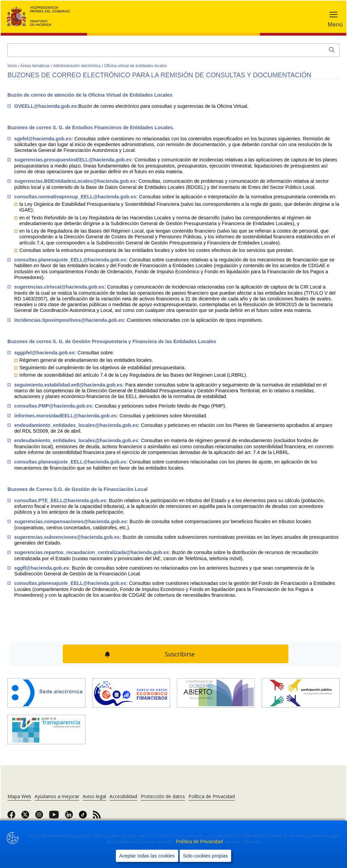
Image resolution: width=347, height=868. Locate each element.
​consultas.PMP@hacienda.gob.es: (55, 406)
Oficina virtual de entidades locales (135, 66)
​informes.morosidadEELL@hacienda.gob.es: (67, 416)
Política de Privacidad (200, 842)
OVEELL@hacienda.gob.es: (46, 106)
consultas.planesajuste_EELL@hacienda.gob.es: (72, 260)
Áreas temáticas (35, 66)
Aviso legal (94, 796)
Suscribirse (180, 654)
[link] (11, 817)
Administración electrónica (77, 66)
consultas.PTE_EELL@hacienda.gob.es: (62, 500)
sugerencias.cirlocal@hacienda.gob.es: (61, 287)
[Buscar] (173, 50)
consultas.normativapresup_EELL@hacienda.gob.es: (77, 197)
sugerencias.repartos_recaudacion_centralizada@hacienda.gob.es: (93, 552)
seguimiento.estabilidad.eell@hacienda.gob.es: (70, 385)
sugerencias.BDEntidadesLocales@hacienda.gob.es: (76, 181)
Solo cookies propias (206, 856)
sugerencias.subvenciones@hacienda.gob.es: (68, 537)
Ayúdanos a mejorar (57, 796)
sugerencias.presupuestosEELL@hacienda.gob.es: (74, 160)
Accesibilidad (123, 796)
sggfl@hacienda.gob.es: (43, 568)
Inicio (13, 66)
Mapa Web (19, 796)
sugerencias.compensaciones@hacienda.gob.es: (72, 521)
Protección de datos (163, 796)
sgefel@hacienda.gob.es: (44, 139)
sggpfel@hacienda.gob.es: (46, 353)
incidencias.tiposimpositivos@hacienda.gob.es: (70, 320)
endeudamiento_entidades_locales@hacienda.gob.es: (78, 425)
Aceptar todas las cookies (147, 856)
